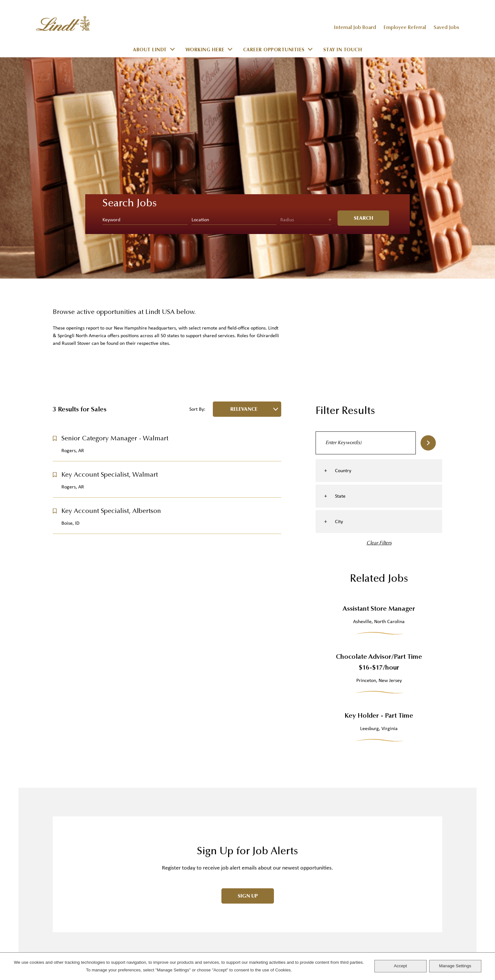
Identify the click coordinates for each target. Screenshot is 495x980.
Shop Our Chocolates (180, 793)
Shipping (64, 820)
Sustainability (169, 927)
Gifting (160, 833)
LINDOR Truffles (171, 806)
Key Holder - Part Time (379, 495)
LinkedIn (439, 779)
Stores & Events (268, 806)
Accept (400, 966)
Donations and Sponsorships (288, 901)
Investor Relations (273, 820)
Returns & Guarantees (82, 847)
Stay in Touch (343, 50)
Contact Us (68, 793)
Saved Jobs (446, 28)
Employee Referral (405, 28)
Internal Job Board (355, 28)
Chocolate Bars (172, 820)
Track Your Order (77, 806)
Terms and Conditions (278, 888)
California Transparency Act (287, 847)
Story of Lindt (170, 914)
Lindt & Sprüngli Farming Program (197, 941)
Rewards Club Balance (83, 874)
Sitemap (258, 915)
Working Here (205, 50)
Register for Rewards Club (89, 860)
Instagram (420, 779)
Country (343, 250)
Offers (159, 847)
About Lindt (150, 50)
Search (428, 222)
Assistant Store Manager (379, 388)
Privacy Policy (266, 860)
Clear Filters (379, 322)
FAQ (58, 833)
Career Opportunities (274, 50)
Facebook (430, 779)
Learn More (68, 914)
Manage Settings (455, 966)
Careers (258, 793)
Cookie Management (275, 874)
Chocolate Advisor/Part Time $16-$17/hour (379, 441)
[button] (55, 217)
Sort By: (197, 188)
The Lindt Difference (177, 900)
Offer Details (168, 860)
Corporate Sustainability (281, 833)
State (340, 275)
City (339, 301)
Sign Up (248, 675)
